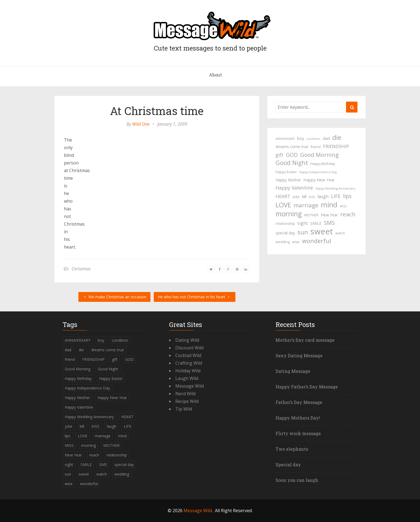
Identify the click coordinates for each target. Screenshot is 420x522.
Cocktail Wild (188, 355)
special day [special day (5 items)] (285, 233)
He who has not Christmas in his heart (195, 297)
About (215, 75)
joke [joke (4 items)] (296, 197)
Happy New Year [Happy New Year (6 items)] (319, 180)
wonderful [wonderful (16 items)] (317, 241)
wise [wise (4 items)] (296, 242)
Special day (288, 465)
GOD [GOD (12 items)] (292, 155)
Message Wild (190, 386)
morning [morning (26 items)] (289, 214)
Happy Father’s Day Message (307, 387)
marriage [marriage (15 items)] (306, 205)
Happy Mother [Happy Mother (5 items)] (288, 180)
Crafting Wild (189, 363)
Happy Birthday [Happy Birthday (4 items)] (323, 164)
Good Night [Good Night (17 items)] (292, 163)
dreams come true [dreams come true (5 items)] (292, 147)
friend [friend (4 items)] (316, 147)
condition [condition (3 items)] (313, 139)
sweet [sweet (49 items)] (322, 231)
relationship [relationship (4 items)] (285, 224)
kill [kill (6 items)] (304, 196)
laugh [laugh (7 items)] (323, 196)
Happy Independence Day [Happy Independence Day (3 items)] (318, 172)
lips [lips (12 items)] (347, 196)
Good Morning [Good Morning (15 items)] (319, 155)
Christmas (81, 269)
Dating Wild (187, 340)
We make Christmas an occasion (114, 297)
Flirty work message (298, 433)
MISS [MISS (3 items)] (343, 206)
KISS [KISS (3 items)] (312, 197)
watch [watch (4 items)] (340, 233)
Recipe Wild (187, 401)
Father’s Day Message (299, 402)
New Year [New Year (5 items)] (329, 215)
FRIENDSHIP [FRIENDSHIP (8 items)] (336, 146)
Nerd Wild (185, 394)
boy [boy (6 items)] (301, 138)
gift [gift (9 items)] (279, 155)
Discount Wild (189, 348)
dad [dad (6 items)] (326, 138)
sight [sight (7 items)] (303, 223)
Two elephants (292, 449)
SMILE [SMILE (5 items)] (316, 223)
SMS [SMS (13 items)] (329, 223)
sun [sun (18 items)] (303, 232)
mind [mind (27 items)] (329, 205)
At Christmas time (157, 111)
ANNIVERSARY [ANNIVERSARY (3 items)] (285, 139)
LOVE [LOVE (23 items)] (283, 205)
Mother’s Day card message (305, 340)
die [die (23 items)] (337, 137)
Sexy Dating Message (299, 356)
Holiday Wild (188, 371)
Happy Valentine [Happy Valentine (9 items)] (294, 188)
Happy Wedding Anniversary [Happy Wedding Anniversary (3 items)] (335, 188)
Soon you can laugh (297, 480)
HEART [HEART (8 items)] (283, 196)
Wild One (141, 124)
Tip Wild (184, 409)
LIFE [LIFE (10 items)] (336, 196)
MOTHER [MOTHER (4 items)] (311, 215)
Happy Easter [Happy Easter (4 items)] (286, 172)
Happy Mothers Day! (298, 418)
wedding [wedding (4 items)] (283, 242)
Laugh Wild (187, 378)
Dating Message (293, 371)
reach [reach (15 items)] (348, 214)
